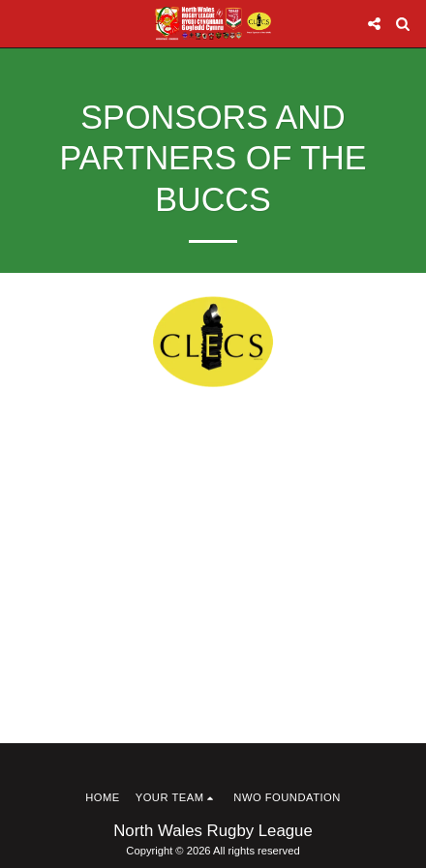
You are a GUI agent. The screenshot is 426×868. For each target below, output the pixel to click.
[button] (21, 23)
